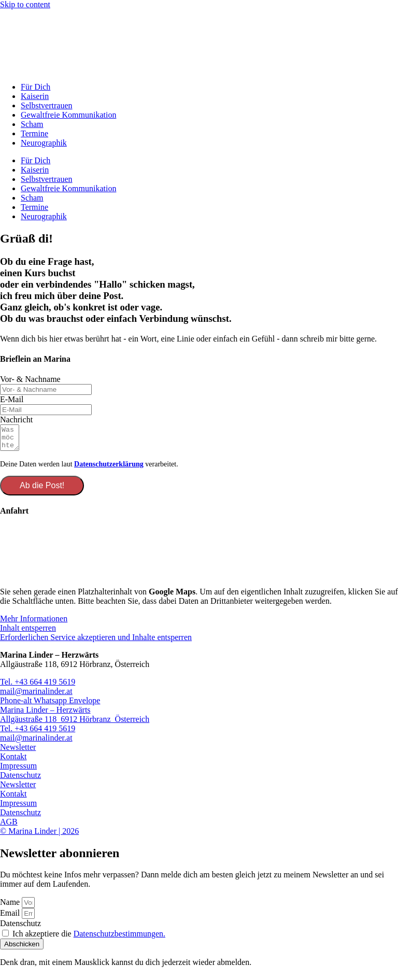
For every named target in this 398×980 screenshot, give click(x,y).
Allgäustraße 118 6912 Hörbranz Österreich (75, 724)
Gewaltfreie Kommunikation (68, 115)
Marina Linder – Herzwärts (45, 714)
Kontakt (13, 761)
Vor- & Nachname (30, 379)
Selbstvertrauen (47, 105)
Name (11, 907)
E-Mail (12, 399)
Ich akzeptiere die (89, 938)
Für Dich (35, 87)
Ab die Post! (42, 490)
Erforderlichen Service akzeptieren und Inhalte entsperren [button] (96, 642)
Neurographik (44, 143)
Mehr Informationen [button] (34, 623)
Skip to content (25, 4)
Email (11, 918)
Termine (34, 133)
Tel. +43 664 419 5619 (38, 686)
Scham (32, 124)
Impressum (18, 770)
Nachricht (16, 420)
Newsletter (18, 752)
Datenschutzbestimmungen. (119, 938)
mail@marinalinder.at (36, 696)
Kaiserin (35, 96)
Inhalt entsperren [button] (28, 633)
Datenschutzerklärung (109, 469)
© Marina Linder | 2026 (39, 836)
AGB (9, 826)
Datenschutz (20, 780)
